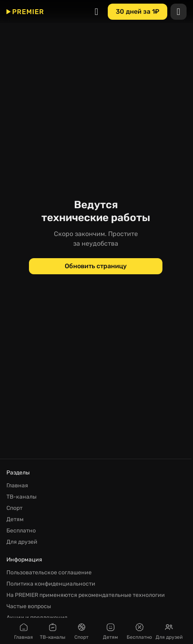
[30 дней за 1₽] (138, 11)
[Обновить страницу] (96, 266)
